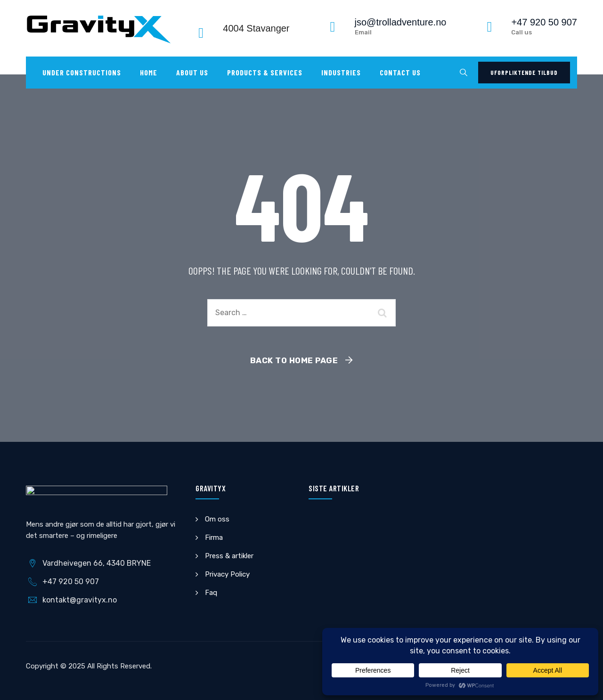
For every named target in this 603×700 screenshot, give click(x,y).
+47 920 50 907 (544, 22)
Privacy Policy (227, 574)
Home (149, 72)
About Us (192, 72)
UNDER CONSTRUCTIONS (82, 72)
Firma (214, 537)
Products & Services (265, 72)
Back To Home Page (294, 360)
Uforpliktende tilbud (524, 73)
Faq (211, 593)
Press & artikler (229, 556)
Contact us (400, 72)
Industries (341, 72)
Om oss (217, 519)
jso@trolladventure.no (401, 22)
